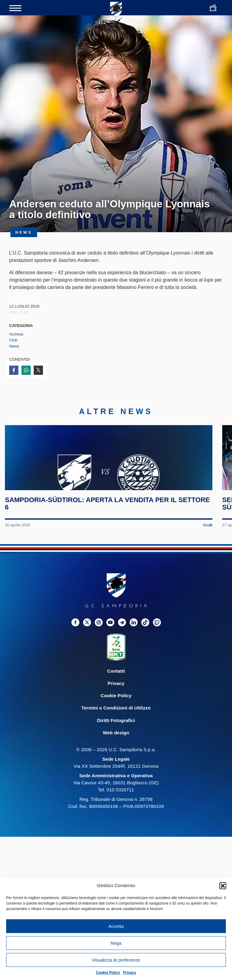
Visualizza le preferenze (116, 960)
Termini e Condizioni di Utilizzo (116, 749)
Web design (116, 774)
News (14, 346)
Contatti (116, 713)
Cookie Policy (108, 973)
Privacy (130, 973)
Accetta (116, 926)
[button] (223, 886)
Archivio (16, 334)
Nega (116, 943)
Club (13, 340)
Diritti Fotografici (116, 762)
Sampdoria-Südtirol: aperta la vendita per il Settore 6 (94, 545)
